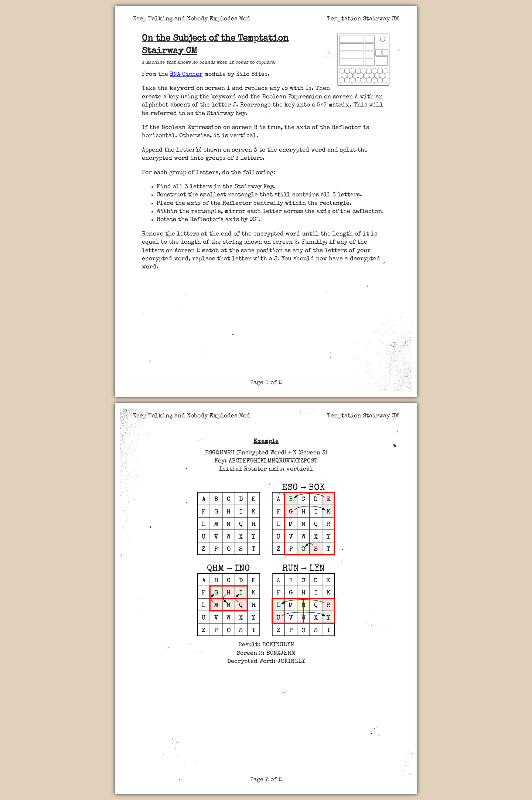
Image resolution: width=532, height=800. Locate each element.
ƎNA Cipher (186, 75)
